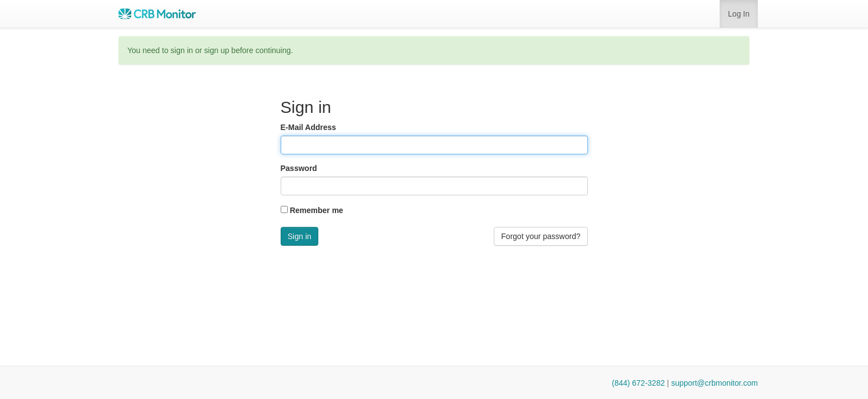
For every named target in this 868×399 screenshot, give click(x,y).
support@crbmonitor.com (714, 383)
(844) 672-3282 (638, 383)
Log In (739, 14)
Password (299, 168)
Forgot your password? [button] (541, 236)
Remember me (316, 210)
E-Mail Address (309, 127)
